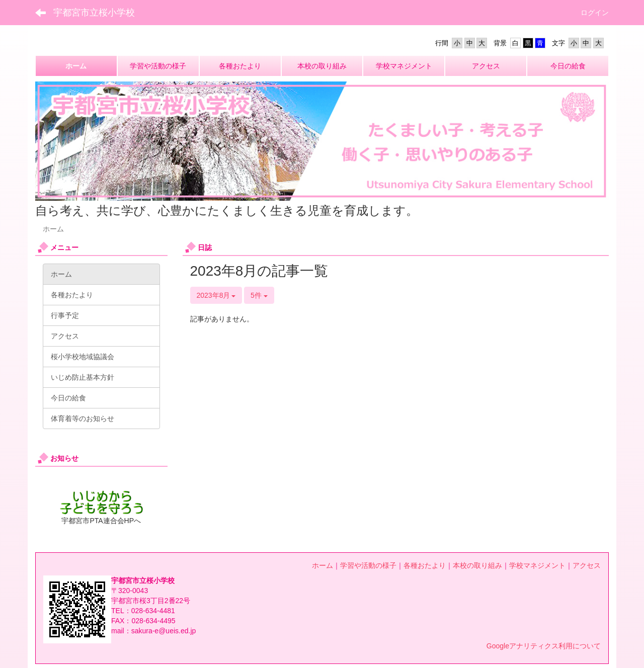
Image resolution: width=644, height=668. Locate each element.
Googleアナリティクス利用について (544, 646)
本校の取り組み (477, 565)
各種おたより (425, 565)
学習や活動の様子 (368, 565)
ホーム (323, 565)
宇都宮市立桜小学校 (94, 13)
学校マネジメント (537, 565)
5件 (259, 295)
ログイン (595, 13)
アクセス (587, 565)
